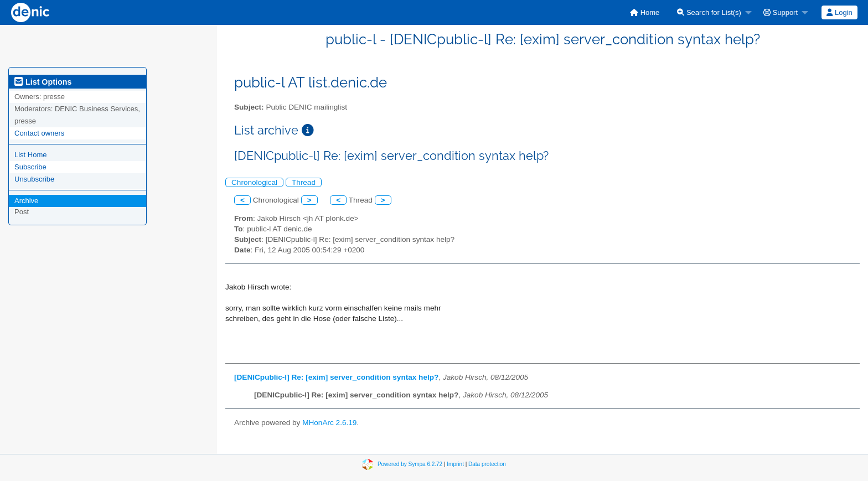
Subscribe (30, 167)
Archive (26, 201)
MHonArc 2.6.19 (329, 423)
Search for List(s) (709, 12)
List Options (43, 82)
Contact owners (39, 133)
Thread (304, 182)
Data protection (487, 464)
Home (645, 12)
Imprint (455, 464)
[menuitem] (645, 12)
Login (839, 12)
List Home (31, 155)
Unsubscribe (34, 179)
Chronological (254, 182)
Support (781, 12)
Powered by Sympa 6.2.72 (410, 464)
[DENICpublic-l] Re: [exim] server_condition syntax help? (336, 377)
